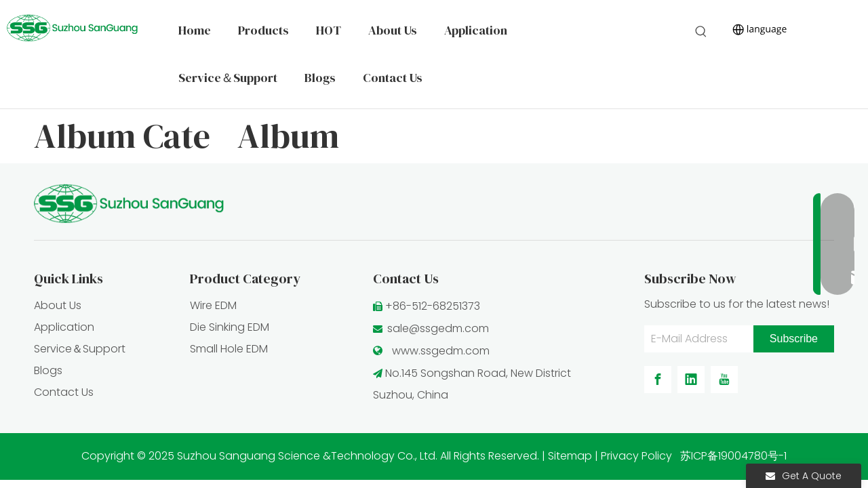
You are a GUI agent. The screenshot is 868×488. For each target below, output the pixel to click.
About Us (58, 305)
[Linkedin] (691, 380)
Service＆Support (80, 349)
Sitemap (570, 456)
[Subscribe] (794, 339)
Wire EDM (213, 305)
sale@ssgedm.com (438, 328)
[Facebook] (658, 380)
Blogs (48, 370)
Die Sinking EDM (230, 327)
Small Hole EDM (229, 349)
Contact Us (64, 392)
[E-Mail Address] (695, 339)
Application (64, 327)
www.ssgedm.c (432, 351)
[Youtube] (724, 380)
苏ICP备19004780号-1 (733, 456)
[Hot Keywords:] (701, 32)
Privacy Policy (636, 456)
